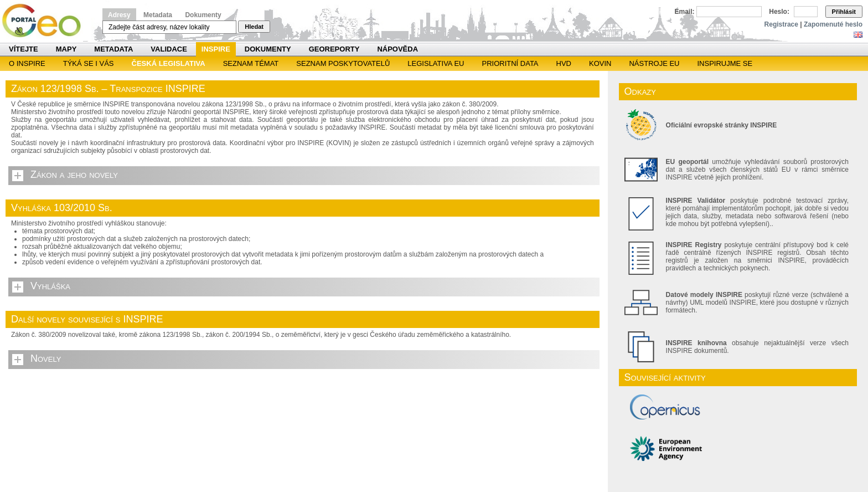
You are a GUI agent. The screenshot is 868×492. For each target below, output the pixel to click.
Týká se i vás (89, 63)
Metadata (158, 15)
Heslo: (779, 12)
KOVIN (600, 63)
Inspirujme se (725, 63)
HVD (564, 63)
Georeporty (334, 49)
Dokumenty (203, 15)
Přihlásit (844, 12)
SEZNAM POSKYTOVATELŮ (343, 63)
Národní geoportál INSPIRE (46, 21)
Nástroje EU (654, 63)
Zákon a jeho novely (74, 175)
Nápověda (397, 49)
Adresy (119, 15)
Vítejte (24, 49)
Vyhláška (50, 286)
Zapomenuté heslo (833, 24)
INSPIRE (216, 49)
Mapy (66, 49)
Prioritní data (510, 63)
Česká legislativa (169, 63)
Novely (46, 358)
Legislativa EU (436, 63)
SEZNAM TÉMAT (251, 63)
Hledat (254, 27)
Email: (685, 12)
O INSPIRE (27, 63)
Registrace (781, 24)
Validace (169, 49)
